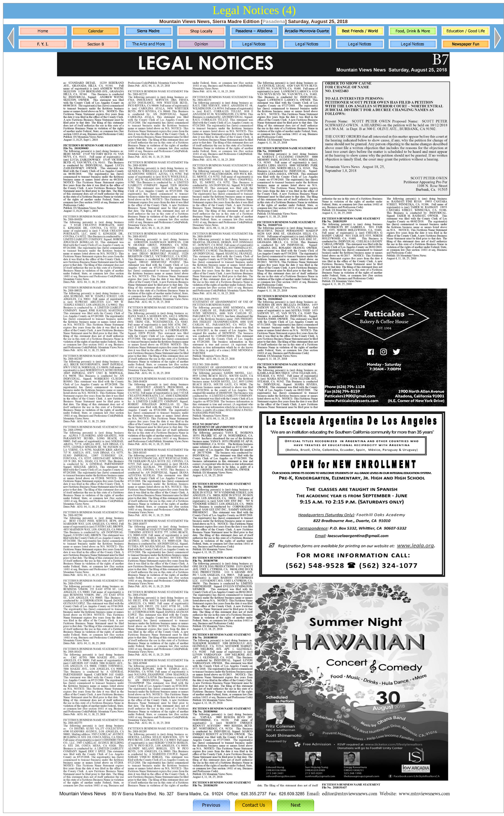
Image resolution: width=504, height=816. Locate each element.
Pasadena (274, 21)
